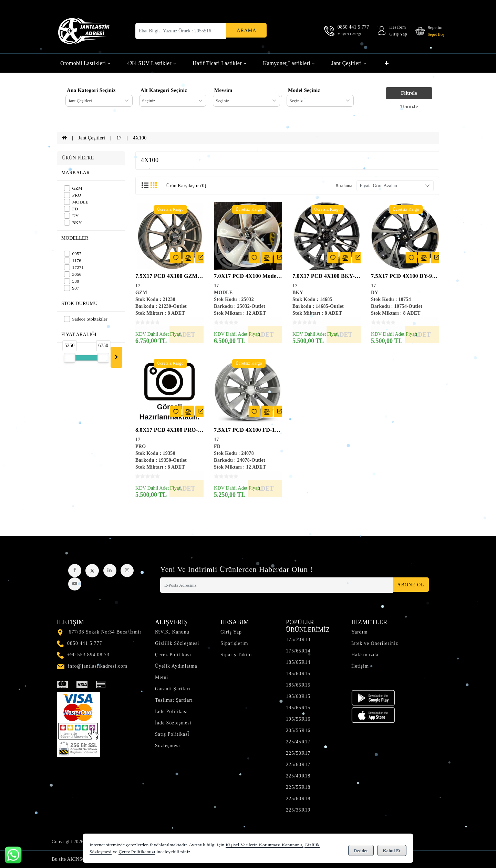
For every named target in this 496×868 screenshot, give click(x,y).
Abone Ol (409, 585)
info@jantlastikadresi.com (98, 666)
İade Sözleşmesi (173, 723)
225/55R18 (298, 787)
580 (72, 281)
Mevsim (223, 90)
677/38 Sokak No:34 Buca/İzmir (105, 632)
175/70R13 (298, 640)
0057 (73, 254)
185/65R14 (298, 662)
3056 (73, 274)
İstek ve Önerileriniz (375, 643)
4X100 (140, 138)
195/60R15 (298, 696)
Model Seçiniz (304, 90)
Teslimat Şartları (174, 700)
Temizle (409, 106)
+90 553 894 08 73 (88, 655)
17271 (74, 267)
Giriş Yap (231, 632)
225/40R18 (298, 776)
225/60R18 (298, 799)
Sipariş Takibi (236, 655)
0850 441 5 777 (85, 643)
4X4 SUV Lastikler (152, 63)
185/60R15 (298, 674)
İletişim (360, 666)
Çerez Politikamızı (137, 852)
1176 (73, 260)
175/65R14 (298, 651)
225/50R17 (298, 753)
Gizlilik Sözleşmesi (177, 643)
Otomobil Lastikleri (85, 63)
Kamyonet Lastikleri (289, 63)
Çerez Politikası (173, 655)
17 (119, 138)
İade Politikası (172, 712)
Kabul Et (392, 849)
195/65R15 (298, 708)
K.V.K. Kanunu (172, 632)
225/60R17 (298, 765)
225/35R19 (298, 810)
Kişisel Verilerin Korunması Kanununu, (264, 845)
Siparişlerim (234, 643)
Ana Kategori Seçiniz (91, 90)
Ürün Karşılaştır (186, 186)
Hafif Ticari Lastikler (219, 63)
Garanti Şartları (173, 689)
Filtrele (409, 93)
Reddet (361, 849)
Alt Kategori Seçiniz (164, 90)
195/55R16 (298, 719)
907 (72, 288)
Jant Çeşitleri (349, 63)
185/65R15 (298, 685)
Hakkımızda (365, 655)
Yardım (359, 632)
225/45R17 (298, 742)
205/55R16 (298, 730)
